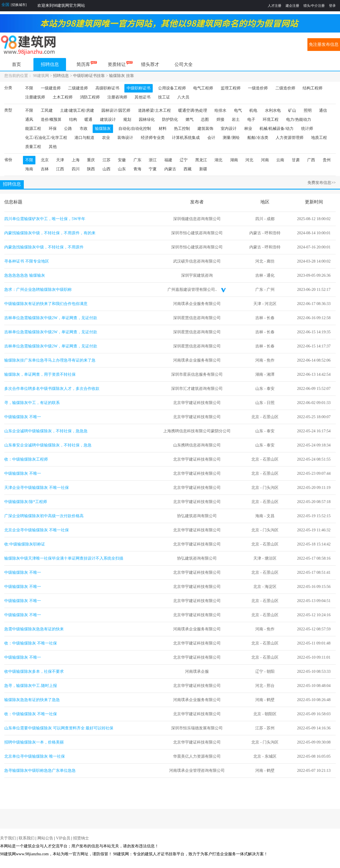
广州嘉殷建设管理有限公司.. (192, 290)
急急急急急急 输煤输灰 (25, 275)
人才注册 (275, 6)
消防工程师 (90, 97)
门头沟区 (271, 488)
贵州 (327, 160)
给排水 (220, 110)
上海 (76, 160)
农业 (106, 138)
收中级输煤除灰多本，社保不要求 (34, 672)
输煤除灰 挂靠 (122, 76)
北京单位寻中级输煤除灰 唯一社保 (35, 756)
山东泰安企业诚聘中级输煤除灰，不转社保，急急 (48, 445)
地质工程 (319, 138)
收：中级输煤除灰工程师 (26, 459)
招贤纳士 (81, 838)
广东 (137, 160)
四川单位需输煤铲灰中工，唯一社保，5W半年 (45, 219)
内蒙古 (170, 169)
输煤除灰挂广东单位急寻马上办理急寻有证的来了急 (50, 360)
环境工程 (271, 120)
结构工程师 (313, 88)
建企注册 (292, 6)
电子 (251, 120)
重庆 (91, 160)
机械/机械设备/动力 (277, 129)
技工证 (164, 97)
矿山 (292, 110)
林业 (248, 129)
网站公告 (45, 838)
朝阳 (271, 672)
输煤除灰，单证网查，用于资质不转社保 (40, 374)
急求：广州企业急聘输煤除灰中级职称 (38, 290)
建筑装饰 (205, 129)
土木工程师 (63, 97)
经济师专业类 (153, 138)
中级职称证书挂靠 (89, 76)
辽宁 (184, 160)
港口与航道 (84, 138)
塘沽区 (271, 558)
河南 (265, 160)
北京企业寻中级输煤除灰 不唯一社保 (37, 530)
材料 (163, 129)
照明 (308, 110)
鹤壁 (271, 700)
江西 (60, 169)
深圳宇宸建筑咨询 (197, 275)
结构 (73, 120)
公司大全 (184, 64)
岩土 (236, 120)
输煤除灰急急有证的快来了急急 (32, 700)
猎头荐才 (150, 64)
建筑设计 (108, 120)
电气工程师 (203, 88)
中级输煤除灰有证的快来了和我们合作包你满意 (46, 304)
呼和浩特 (273, 233)
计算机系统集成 (186, 138)
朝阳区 (271, 714)
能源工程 (33, 129)
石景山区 (271, 417)
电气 (238, 110)
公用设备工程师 (172, 88)
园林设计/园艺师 (116, 110)
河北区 (271, 304)
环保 (53, 129)
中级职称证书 (139, 88)
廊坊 (271, 261)
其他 (53, 147)
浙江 (153, 160)
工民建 (47, 110)
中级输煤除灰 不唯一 (23, 417)
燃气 (190, 120)
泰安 (271, 389)
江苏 (107, 160)
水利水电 (273, 110)
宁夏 (153, 169)
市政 (84, 129)
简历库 (83, 64)
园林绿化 (147, 120)
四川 (76, 169)
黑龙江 (201, 160)
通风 (29, 120)
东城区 (271, 756)
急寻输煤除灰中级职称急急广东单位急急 (40, 771)
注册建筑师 (35, 97)
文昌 (271, 516)
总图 (205, 120)
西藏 (188, 169)
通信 (323, 110)
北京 (45, 160)
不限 (29, 88)
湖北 (218, 160)
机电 (253, 110)
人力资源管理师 (290, 138)
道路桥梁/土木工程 (154, 110)
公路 (68, 129)
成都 (271, 219)
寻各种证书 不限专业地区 (27, 261)
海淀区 (271, 587)
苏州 (271, 728)
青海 (137, 169)
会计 (211, 138)
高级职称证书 (107, 88)
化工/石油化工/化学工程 (46, 138)
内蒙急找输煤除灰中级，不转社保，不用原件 (44, 247)
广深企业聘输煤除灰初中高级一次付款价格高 (44, 516)
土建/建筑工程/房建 (77, 110)
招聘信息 (50, 64)
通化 (271, 275)
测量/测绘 (231, 138)
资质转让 (117, 64)
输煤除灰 (103, 129)
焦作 (271, 360)
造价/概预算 (51, 120)
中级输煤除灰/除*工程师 (26, 502)
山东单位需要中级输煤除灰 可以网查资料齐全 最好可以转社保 (59, 728)
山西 (107, 169)
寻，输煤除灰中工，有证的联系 (32, 403)
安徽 (122, 160)
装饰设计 (125, 138)
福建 (168, 160)
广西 (311, 160)
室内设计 (229, 129)
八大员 (183, 97)
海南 (29, 169)
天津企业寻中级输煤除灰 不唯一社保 (37, 488)
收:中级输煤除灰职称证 (25, 544)
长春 (271, 318)
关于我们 (8, 838)
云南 (280, 160)
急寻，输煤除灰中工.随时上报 (31, 686)
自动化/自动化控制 (135, 129)
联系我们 (27, 838)
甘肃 (296, 160)
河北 (249, 160)
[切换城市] (19, 5)
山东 (122, 169)
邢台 (271, 686)
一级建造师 (51, 88)
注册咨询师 (117, 97)
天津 (60, 160)
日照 (271, 403)
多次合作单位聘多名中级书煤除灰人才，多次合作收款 (52, 389)
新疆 (203, 169)
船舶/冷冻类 (258, 138)
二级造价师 (285, 88)
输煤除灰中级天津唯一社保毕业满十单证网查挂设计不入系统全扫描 (64, 558)
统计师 (307, 129)
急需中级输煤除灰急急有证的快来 (34, 629)
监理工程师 (231, 88)
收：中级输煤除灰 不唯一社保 (31, 643)
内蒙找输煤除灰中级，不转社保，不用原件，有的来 (50, 233)
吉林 (45, 169)
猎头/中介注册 (314, 6)
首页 (16, 64)
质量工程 (33, 147)
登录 (332, 6)
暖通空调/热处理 (193, 110)
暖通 (88, 120)
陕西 (91, 169)
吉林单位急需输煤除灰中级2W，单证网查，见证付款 (51, 318)
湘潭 (271, 374)
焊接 (220, 120)
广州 (271, 290)
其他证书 (143, 97)
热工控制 (182, 129)
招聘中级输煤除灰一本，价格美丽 (34, 742)
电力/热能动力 (299, 120)
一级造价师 (258, 88)
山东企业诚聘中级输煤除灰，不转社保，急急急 (46, 431)
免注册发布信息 (324, 44)
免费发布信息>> (322, 183)
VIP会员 (63, 838)
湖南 (234, 160)
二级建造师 (78, 88)
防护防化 (170, 120)
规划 (127, 120)
